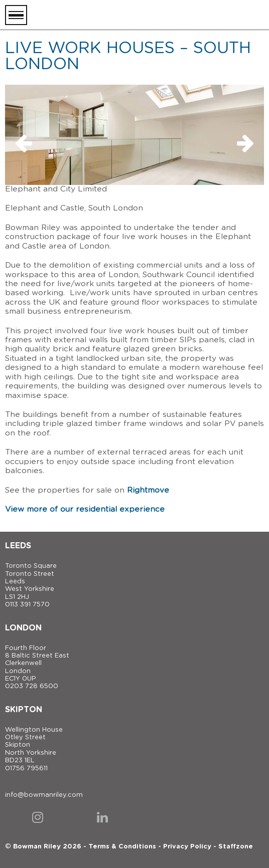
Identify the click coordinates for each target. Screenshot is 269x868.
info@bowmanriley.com (44, 795)
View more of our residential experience (85, 509)
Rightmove (148, 490)
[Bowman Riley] (214, 15)
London (23, 628)
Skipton (24, 710)
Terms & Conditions (122, 847)
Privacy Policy (187, 847)
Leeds (18, 546)
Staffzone (236, 847)
